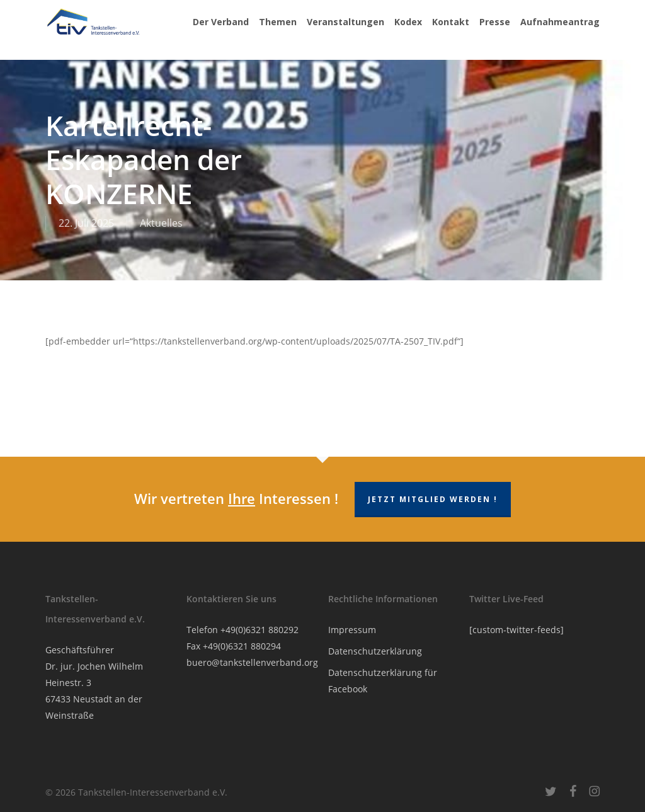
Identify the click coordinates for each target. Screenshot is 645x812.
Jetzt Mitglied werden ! (433, 499)
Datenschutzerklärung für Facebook (383, 681)
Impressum (352, 630)
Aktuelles (161, 223)
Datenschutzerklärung (375, 651)
